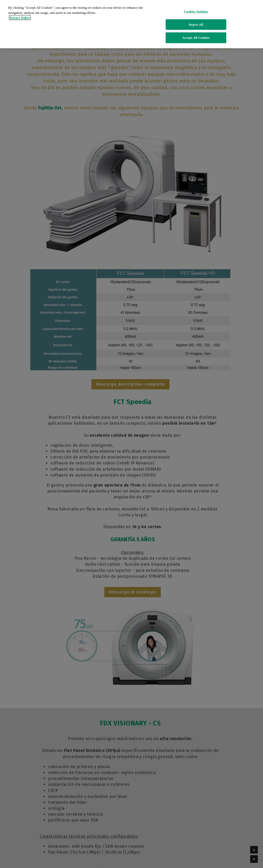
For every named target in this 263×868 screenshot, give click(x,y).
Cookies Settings (196, 8)
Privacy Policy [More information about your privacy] (20, 14)
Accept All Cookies (196, 34)
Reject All (196, 21)
